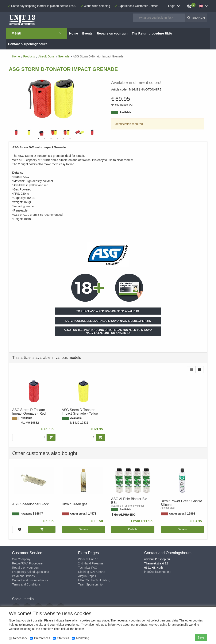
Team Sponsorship (90, 584)
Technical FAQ (88, 568)
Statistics (61, 638)
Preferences (40, 638)
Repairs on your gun (25, 568)
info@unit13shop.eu (157, 572)
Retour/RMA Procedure (27, 563)
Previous (11, 132)
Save (201, 637)
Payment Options (23, 576)
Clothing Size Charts (92, 572)
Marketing (80, 638)
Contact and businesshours (30, 580)
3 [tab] (51, 139)
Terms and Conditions (26, 584)
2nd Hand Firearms (91, 563)
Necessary (18, 638)
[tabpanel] (54, 132)
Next (97, 132)
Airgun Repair (87, 576)
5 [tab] (64, 139)
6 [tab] (70, 139)
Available (125, 112)
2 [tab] (45, 139)
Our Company (21, 559)
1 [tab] (38, 139)
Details (83, 529)
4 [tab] (57, 139)
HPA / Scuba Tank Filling (94, 580)
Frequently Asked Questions (30, 572)
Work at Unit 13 (88, 559)
